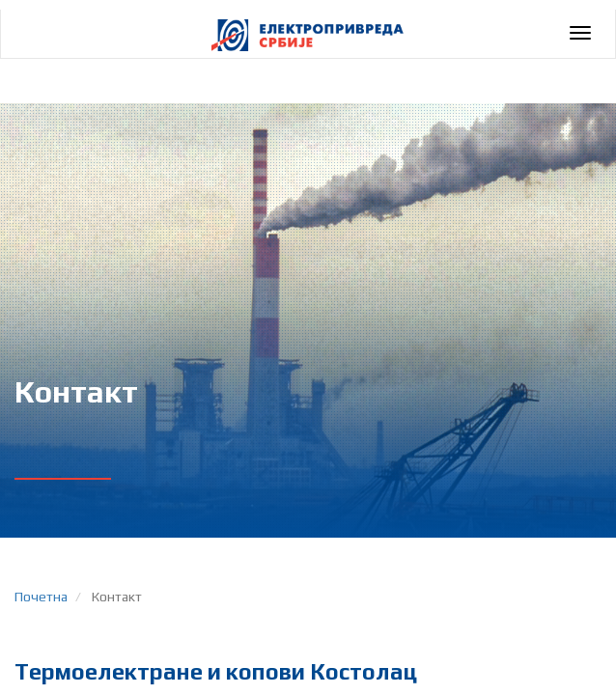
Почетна (41, 597)
